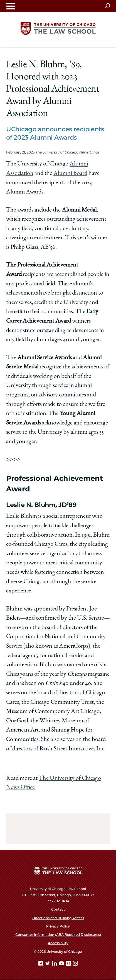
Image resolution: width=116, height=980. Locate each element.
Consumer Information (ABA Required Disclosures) (58, 935)
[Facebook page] (41, 964)
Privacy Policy (58, 926)
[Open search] (107, 6)
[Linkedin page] (55, 964)
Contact (58, 909)
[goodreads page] (69, 964)
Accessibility (58, 943)
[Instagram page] (75, 964)
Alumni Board (70, 174)
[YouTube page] (62, 964)
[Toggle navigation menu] (11, 6)
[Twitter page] (48, 964)
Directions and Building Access (58, 918)
